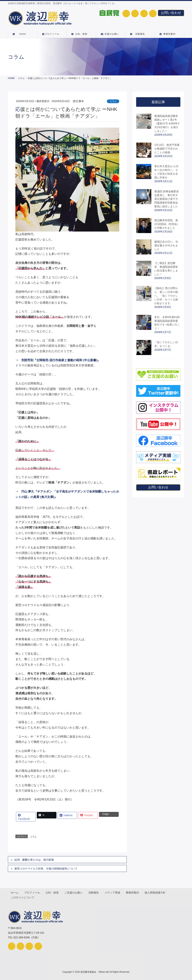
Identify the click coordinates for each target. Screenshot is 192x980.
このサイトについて (23, 897)
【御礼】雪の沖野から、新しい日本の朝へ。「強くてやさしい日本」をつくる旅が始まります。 (166, 296)
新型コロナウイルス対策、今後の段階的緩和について (46, 869)
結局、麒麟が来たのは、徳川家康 (34, 860)
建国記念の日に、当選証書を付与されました (166, 245)
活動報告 (94, 892)
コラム (113, 101)
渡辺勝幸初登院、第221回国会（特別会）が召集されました (167, 224)
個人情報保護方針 (157, 892)
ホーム (15, 892)
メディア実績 (113, 892)
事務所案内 (134, 892)
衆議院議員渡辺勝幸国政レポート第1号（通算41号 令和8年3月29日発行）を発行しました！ (167, 123)
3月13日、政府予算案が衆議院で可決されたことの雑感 (167, 149)
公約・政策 (53, 892)
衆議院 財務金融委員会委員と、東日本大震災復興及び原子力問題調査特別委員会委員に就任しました (166, 199)
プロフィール (32, 892)
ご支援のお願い (74, 892)
